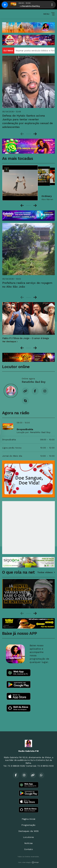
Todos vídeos (46, 572)
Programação (28, 825)
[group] (28, 594)
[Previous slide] (22, 134)
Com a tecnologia (28, 862)
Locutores (28, 837)
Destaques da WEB (28, 831)
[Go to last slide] (22, 348)
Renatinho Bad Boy (40, 432)
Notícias (29, 843)
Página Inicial (29, 819)
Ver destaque (10, 341)
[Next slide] (35, 134)
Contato (28, 849)
